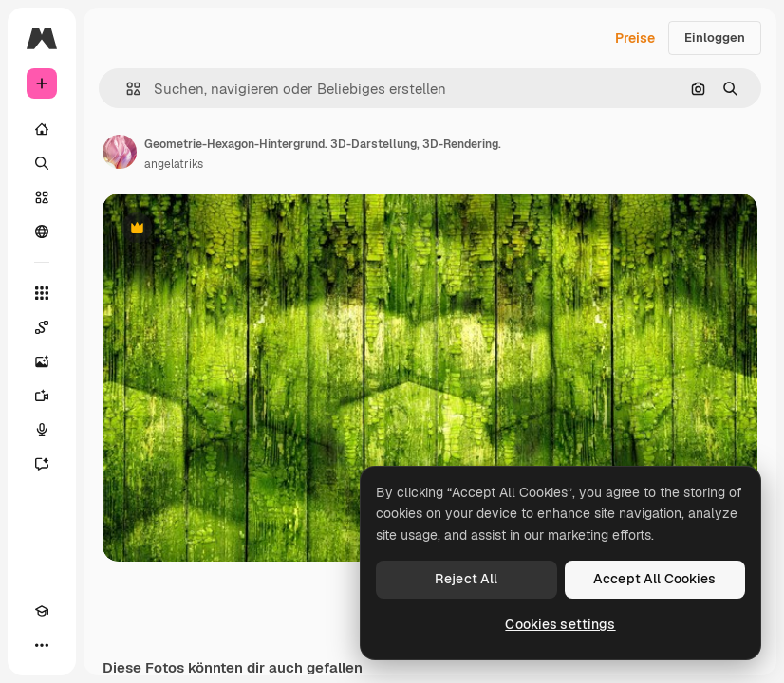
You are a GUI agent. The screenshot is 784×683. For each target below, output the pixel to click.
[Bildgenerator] (42, 361)
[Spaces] (42, 327)
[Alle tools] (42, 293)
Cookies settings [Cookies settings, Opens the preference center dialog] (560, 624)
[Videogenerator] (42, 396)
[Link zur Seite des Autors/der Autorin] (120, 152)
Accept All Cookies (655, 579)
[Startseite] (42, 129)
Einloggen (715, 37)
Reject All (466, 579)
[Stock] (42, 197)
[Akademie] (42, 611)
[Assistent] (42, 464)
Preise (635, 38)
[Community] (42, 231)
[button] (126, 89)
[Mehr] (42, 645)
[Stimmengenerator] (42, 430)
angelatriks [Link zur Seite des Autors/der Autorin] (174, 164)
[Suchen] (42, 163)
